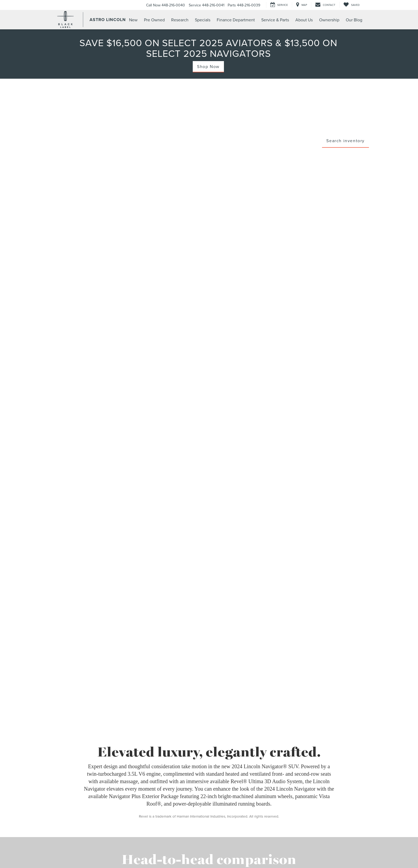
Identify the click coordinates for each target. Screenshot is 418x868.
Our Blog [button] (354, 20)
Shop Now (208, 66)
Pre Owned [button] (154, 20)
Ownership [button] (329, 20)
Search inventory (345, 140)
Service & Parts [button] (275, 20)
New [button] (133, 20)
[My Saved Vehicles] (351, 5)
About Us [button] (304, 20)
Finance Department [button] (236, 20)
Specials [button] (203, 20)
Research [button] (180, 20)
